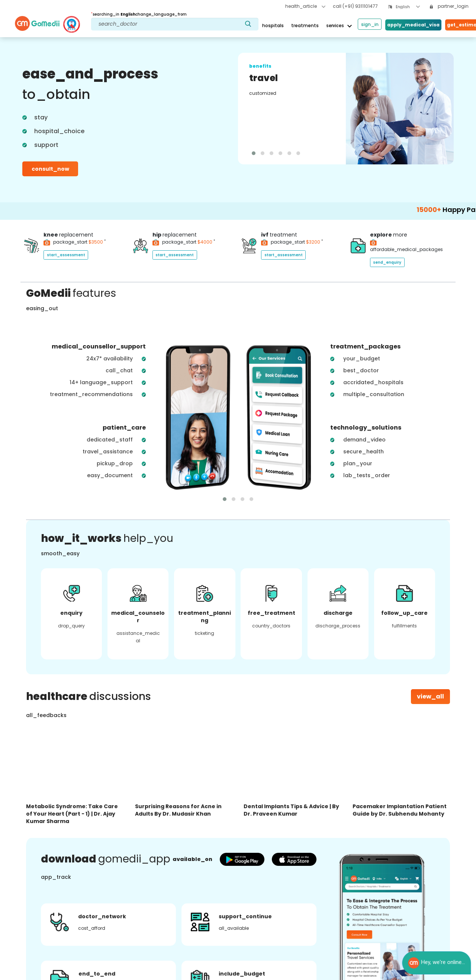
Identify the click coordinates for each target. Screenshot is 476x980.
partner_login (449, 6)
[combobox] (408, 7)
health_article (305, 6)
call (355, 6)
